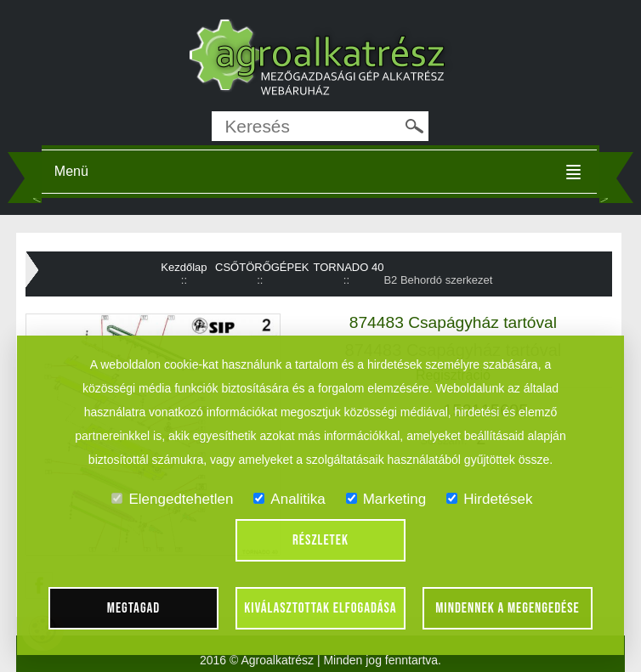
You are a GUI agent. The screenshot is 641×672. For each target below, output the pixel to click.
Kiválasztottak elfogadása (320, 608)
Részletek (320, 540)
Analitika (289, 499)
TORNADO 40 (349, 267)
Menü (71, 171)
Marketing (386, 499)
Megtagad (134, 608)
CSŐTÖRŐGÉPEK (262, 267)
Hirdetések (489, 499)
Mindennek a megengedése (508, 608)
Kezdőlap (184, 267)
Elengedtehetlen (172, 499)
